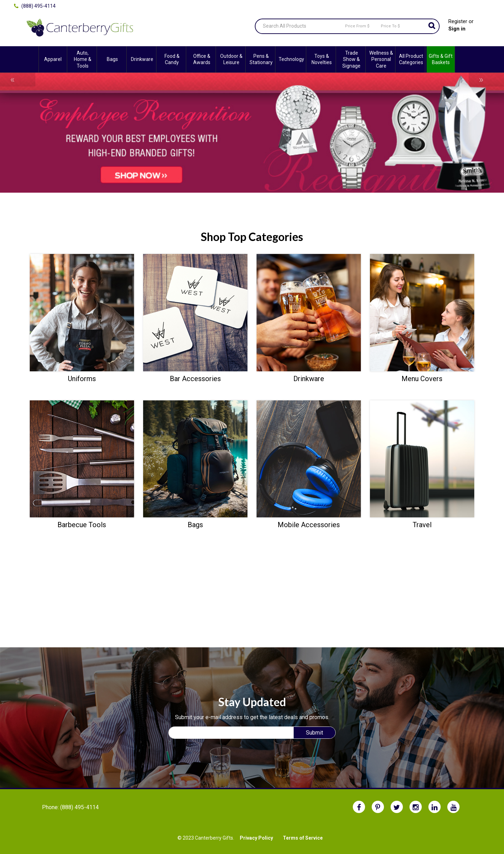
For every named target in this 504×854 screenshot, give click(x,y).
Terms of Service (303, 838)
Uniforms (82, 379)
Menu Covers (422, 379)
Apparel (53, 59)
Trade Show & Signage (351, 59)
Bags (112, 59)
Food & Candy (172, 59)
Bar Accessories (195, 379)
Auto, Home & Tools (83, 59)
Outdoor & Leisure (231, 59)
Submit (314, 733)
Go (432, 26)
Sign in (457, 29)
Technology (291, 59)
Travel (422, 525)
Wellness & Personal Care (381, 59)
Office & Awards (202, 59)
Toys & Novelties (322, 59)
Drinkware (142, 59)
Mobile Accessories (309, 525)
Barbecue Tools (82, 525)
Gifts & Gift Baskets (441, 59)
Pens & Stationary (261, 59)
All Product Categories (411, 59)
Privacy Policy (256, 838)
